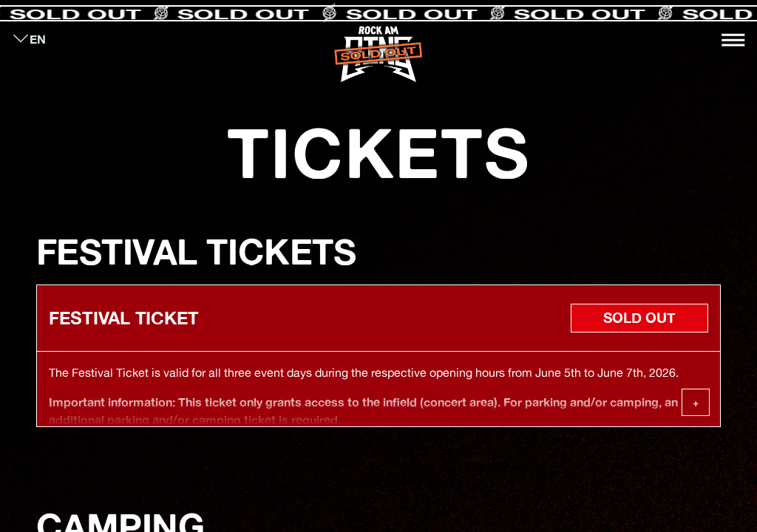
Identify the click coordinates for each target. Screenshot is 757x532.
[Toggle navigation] (733, 40)
